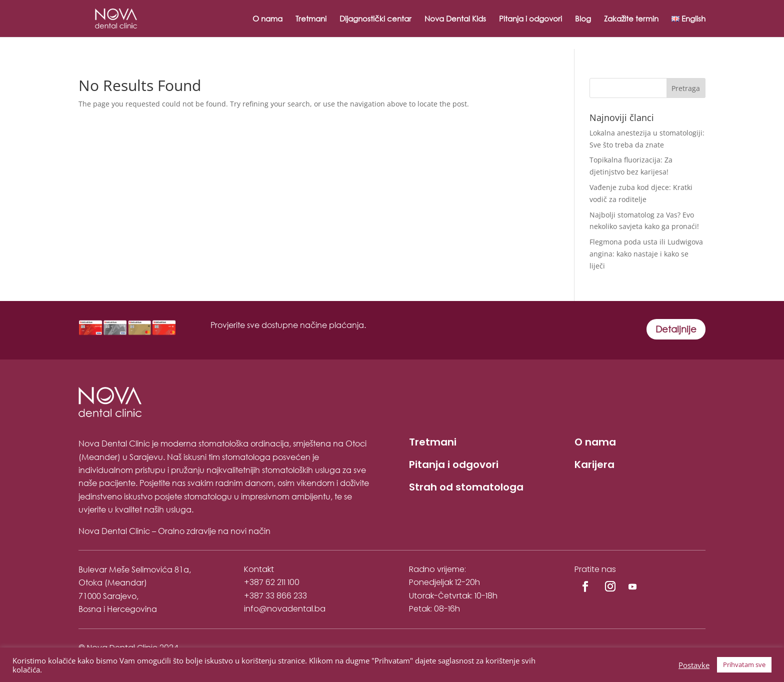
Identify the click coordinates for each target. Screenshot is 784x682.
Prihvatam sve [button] (744, 664)
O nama (267, 19)
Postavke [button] (694, 665)
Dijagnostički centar (375, 19)
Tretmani (311, 19)
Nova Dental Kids (455, 19)
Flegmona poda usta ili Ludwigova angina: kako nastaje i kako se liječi (646, 254)
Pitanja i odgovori (530, 19)
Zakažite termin (631, 19)
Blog (583, 19)
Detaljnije (676, 329)
